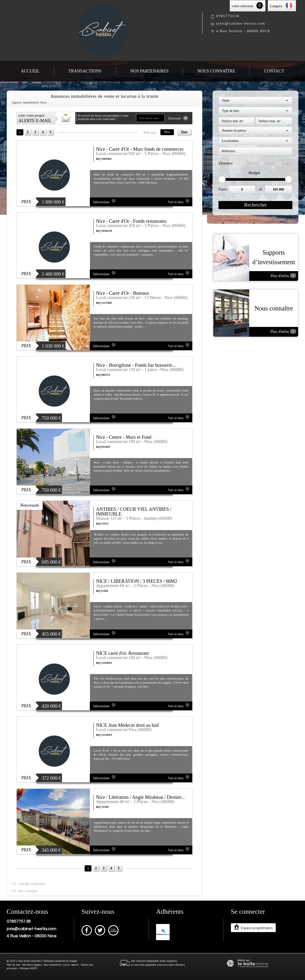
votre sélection (243, 6)
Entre (223, 189)
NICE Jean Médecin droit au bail (127, 725)
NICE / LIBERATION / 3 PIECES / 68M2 (137, 581)
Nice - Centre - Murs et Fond (124, 437)
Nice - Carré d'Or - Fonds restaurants (131, 221)
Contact (274, 71)
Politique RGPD (28, 968)
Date (184, 132)
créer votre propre (35, 118)
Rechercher (255, 205)
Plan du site (13, 965)
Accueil (30, 71)
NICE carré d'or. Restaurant (122, 653)
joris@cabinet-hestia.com (241, 23)
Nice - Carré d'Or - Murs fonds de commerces (140, 149)
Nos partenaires (149, 71)
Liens (66, 965)
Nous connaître (216, 71)
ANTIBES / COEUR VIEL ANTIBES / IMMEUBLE (134, 511)
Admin (75, 965)
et (260, 189)
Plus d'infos (283, 276)
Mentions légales (32, 965)
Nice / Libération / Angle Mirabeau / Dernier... (140, 797)
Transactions (85, 71)
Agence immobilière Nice (29, 103)
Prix (167, 132)
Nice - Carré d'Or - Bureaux (123, 293)
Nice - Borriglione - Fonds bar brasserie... (136, 365)
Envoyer (178, 118)
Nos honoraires (52, 965)
